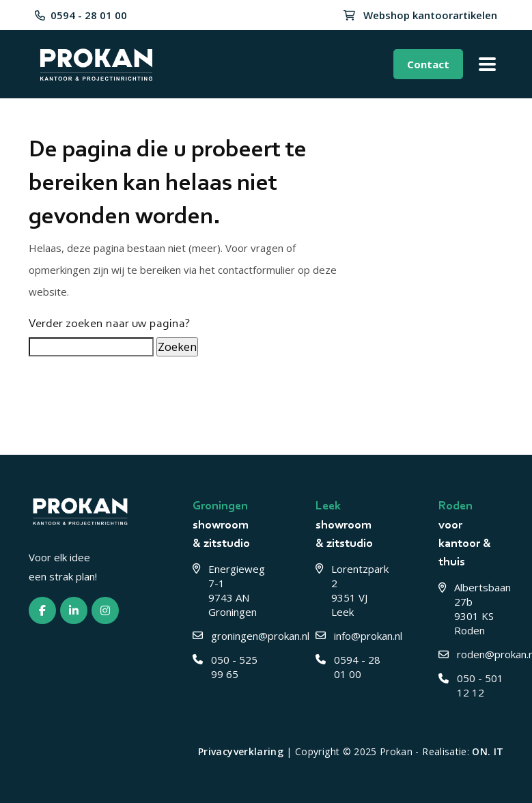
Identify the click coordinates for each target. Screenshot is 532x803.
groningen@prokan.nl (225, 636)
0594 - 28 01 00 (81, 15)
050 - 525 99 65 (225, 667)
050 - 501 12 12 (471, 685)
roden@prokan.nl (471, 654)
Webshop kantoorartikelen (420, 15)
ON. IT (488, 751)
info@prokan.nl (348, 636)
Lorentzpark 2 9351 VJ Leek (348, 590)
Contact (428, 64)
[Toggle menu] (487, 64)
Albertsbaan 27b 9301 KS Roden (471, 609)
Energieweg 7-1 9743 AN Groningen (225, 590)
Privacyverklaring (241, 751)
